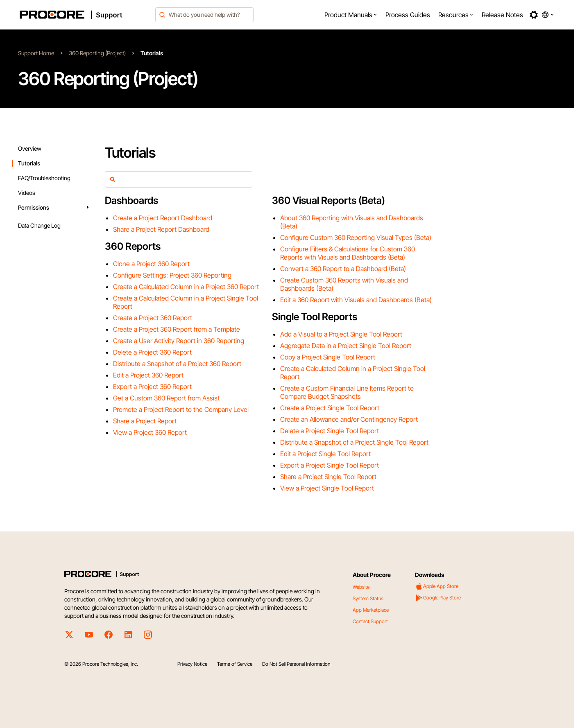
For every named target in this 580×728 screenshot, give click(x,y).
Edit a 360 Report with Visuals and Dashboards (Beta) (356, 300)
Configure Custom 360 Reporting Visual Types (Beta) (356, 237)
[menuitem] (351, 15)
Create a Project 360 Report (153, 318)
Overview (30, 148)
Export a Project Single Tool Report (330, 465)
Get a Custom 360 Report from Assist (166, 398)
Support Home (36, 53)
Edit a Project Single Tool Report (325, 454)
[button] (351, 15)
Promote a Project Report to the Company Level (181, 409)
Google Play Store (438, 598)
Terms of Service (235, 664)
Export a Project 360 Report (152, 387)
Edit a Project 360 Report (148, 375)
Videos (27, 193)
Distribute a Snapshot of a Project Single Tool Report (354, 442)
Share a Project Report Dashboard (161, 229)
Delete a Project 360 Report (152, 352)
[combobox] (204, 15)
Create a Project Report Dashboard (163, 218)
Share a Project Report (145, 421)
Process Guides (408, 15)
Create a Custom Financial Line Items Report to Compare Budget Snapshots (347, 392)
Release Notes (502, 15)
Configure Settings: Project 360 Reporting (172, 275)
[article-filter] (183, 180)
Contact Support (370, 621)
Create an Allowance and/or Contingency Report (349, 419)
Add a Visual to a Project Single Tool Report (341, 334)
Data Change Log (39, 225)
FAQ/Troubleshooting (44, 178)
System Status (368, 598)
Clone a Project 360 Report (151, 264)
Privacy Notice (192, 664)
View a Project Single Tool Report (327, 488)
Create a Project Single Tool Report (330, 408)
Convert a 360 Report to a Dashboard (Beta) (343, 269)
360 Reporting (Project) (97, 53)
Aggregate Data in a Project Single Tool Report (346, 346)
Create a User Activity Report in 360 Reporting (179, 341)
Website (361, 587)
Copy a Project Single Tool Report (328, 357)
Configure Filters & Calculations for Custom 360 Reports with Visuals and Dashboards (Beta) (348, 253)
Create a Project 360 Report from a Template (177, 329)
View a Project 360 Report (150, 432)
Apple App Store (437, 586)
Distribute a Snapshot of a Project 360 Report (177, 364)
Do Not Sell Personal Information (296, 664)
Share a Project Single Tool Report (328, 477)
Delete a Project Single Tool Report (330, 431)
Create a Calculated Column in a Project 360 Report (186, 287)
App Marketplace (371, 610)
